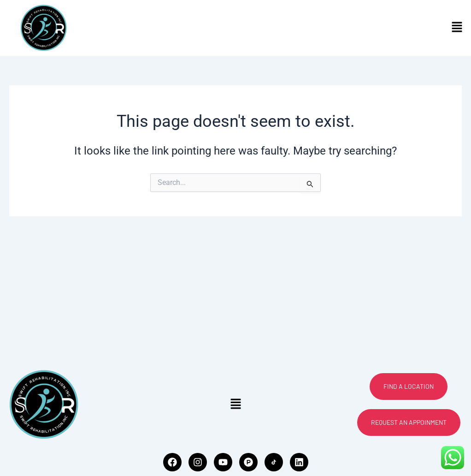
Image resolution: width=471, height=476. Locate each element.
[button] (457, 28)
